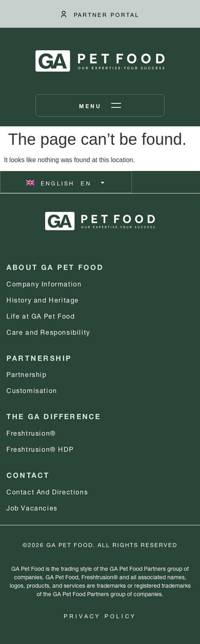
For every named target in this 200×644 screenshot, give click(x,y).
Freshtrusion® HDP (40, 448)
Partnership (27, 373)
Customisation (32, 390)
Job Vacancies (32, 507)
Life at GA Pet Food (41, 315)
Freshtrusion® (31, 432)
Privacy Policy (100, 615)
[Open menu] (100, 105)
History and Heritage (43, 299)
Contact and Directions (47, 491)
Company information (44, 283)
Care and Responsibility (48, 331)
